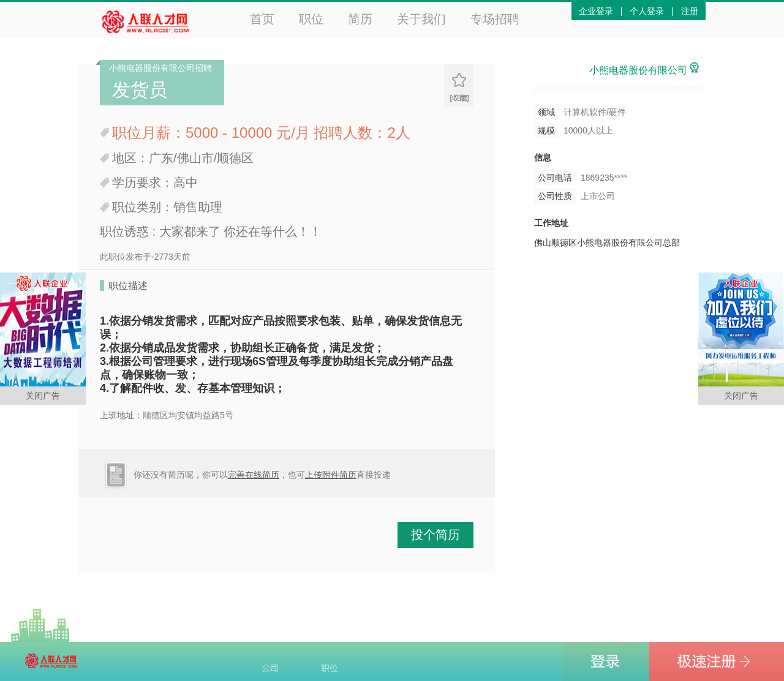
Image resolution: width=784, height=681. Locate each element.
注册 (690, 11)
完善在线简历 (254, 475)
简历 (360, 19)
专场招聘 (495, 19)
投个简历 (435, 535)
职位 (311, 19)
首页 (262, 19)
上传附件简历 (331, 475)
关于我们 (421, 19)
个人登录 (647, 11)
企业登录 (596, 11)
